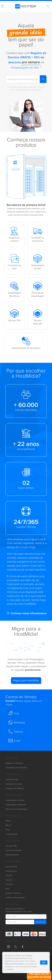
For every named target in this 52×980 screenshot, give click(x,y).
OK (44, 962)
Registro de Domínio (14, 763)
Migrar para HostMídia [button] (26, 680)
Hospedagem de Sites (15, 800)
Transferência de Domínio (16, 768)
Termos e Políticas (13, 893)
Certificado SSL (12, 780)
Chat (14, 713)
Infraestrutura (11, 871)
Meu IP (9, 825)
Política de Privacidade (15, 898)
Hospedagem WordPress (16, 805)
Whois (8, 821)
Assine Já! (40, 922)
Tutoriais (9, 884)
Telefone (16, 731)
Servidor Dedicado (13, 850)
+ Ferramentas (12, 834)
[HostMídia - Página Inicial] (26, 6)
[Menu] (2, 7)
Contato (9, 876)
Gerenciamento (12, 855)
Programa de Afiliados (15, 788)
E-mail (14, 741)
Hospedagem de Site (25, 68)
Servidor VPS (11, 846)
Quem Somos (11, 867)
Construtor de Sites (14, 784)
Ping (8, 830)
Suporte (9, 880)
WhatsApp (17, 722)
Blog (8, 889)
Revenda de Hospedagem (17, 809)
